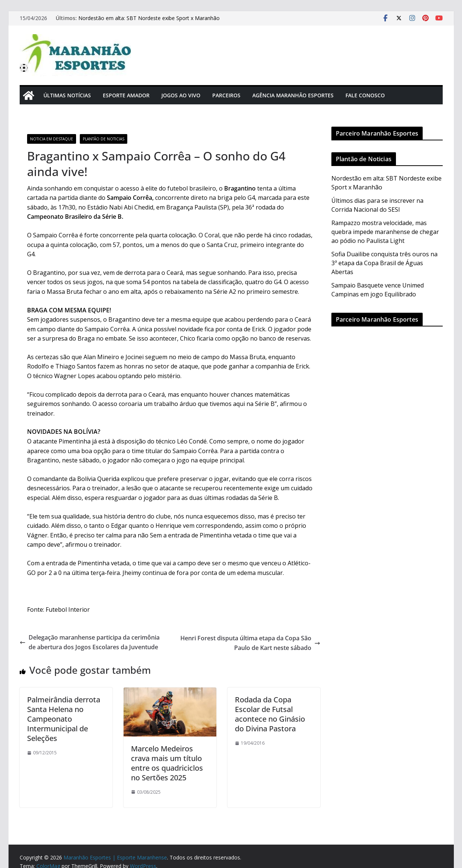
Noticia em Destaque (52, 139)
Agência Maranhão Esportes (293, 95)
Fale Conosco (365, 95)
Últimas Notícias (67, 95)
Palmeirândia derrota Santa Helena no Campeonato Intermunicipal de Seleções (64, 719)
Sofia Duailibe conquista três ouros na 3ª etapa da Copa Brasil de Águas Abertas (384, 263)
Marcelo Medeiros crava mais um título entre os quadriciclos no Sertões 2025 (167, 763)
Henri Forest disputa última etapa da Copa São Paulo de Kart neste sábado (250, 643)
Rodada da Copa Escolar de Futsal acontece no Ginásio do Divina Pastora (270, 714)
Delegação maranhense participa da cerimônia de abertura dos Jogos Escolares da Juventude (90, 642)
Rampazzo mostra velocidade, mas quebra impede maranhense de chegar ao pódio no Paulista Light (385, 232)
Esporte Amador (126, 95)
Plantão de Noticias (104, 139)
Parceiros (226, 95)
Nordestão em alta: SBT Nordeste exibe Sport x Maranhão (149, 18)
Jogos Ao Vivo (181, 95)
